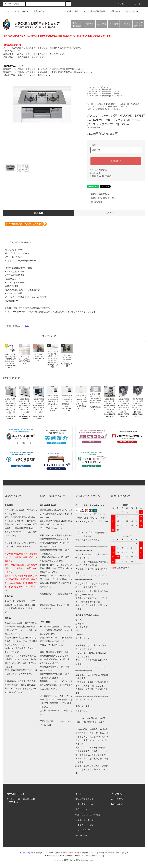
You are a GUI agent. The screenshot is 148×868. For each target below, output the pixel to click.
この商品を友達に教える (98, 194)
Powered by (74, 860)
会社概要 (114, 24)
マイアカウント (118, 794)
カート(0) (137, 4)
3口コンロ (117, 91)
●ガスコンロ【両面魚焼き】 (102, 89)
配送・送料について (85, 804)
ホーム (7, 11)
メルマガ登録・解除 (69, 11)
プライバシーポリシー (86, 820)
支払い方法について (85, 799)
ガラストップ (118, 96)
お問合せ (126, 24)
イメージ (109, 213)
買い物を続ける (95, 202)
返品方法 (102, 24)
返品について (95, 173)
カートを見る (117, 799)
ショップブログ (83, 830)
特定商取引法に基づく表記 (100, 176)
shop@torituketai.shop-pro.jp (93, 856)
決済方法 (89, 24)
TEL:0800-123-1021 (130, 11)
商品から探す (37, 11)
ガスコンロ (105, 87)
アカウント (121, 4)
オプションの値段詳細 (99, 170)
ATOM (84, 835)
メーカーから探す (20, 11)
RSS (78, 835)
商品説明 (39, 213)
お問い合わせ (114, 11)
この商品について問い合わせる (101, 198)
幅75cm (116, 94)
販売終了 (116, 161)
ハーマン (96, 87)
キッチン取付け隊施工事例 (93, 11)
